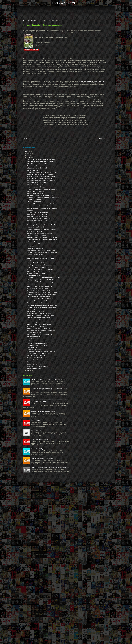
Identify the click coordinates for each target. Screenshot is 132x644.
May (31, 478)
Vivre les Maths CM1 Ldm (37, 181)
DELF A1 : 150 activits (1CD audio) (40, 281)
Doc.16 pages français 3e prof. (38, 268)
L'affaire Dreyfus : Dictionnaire (38, 207)
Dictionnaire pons (35, 394)
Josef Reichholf (35, 22)
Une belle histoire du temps (37, 339)
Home (66, 9)
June (31, 161)
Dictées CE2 (33, 295)
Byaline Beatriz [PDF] (66, 3)
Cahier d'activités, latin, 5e (37, 438)
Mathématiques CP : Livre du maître (40, 249)
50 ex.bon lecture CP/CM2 (37, 462)
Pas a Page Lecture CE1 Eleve (38, 307)
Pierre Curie (33, 243)
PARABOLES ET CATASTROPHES (40, 420)
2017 (30, 155)
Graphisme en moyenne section (39, 440)
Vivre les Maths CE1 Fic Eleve (38, 396)
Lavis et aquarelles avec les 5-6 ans (40, 259)
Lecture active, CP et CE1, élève (39, 336)
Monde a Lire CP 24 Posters (38, 217)
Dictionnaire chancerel (36, 290)
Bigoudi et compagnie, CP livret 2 (39, 315)
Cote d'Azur (33, 309)
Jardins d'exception (35, 352)
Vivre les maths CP (39, 550)
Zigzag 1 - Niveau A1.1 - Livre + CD (40, 384)
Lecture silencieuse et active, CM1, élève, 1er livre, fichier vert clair (41, 622)
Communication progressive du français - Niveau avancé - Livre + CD (42, 504)
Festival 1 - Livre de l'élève (37, 293)
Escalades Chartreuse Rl (37, 470)
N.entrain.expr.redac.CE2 (37, 450)
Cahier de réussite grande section (39, 209)
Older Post (98, 143)
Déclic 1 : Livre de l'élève (37, 229)
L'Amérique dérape (35, 448)
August (32, 157)
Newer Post (30, 143)
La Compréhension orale (37, 476)
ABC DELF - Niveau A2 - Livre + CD (40, 171)
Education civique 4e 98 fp (37, 275)
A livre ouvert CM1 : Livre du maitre (40, 442)
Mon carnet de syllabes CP (37, 435)
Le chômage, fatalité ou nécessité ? (40, 382)
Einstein (32, 468)
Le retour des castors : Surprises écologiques (46, 26)
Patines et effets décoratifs (37, 429)
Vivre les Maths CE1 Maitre (37, 410)
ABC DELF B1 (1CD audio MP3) (39, 460)
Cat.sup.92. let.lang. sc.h (37, 227)
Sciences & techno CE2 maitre (38, 215)
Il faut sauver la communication (38, 297)
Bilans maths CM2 (39, 563)
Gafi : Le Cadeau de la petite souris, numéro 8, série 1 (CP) (41, 489)
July (31, 159)
